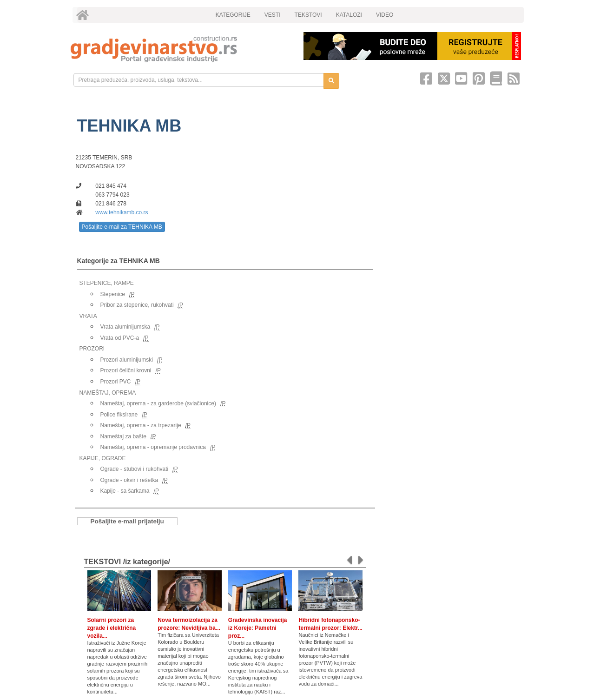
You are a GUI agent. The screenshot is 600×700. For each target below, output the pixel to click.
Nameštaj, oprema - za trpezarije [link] (141, 425)
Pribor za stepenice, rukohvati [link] (137, 305)
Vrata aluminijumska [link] (125, 327)
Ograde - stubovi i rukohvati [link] (135, 469)
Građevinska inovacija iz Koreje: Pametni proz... (258, 628)
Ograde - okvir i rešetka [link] (129, 480)
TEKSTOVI (308, 15)
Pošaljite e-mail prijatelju (127, 521)
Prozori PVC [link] (116, 382)
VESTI (273, 15)
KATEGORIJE (233, 15)
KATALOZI (349, 15)
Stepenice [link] (113, 294)
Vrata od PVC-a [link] (120, 338)
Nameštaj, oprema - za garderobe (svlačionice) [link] (158, 403)
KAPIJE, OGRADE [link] (103, 458)
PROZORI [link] (92, 349)
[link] (181, 49)
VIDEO (385, 15)
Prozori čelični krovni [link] (126, 370)
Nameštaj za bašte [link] (123, 436)
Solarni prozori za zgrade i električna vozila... (112, 628)
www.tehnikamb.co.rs (122, 212)
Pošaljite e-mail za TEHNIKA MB (122, 227)
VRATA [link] (88, 316)
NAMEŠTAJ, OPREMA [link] (108, 393)
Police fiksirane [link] (119, 415)
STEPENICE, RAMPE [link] (107, 283)
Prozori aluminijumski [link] (127, 360)
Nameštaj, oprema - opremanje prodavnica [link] (153, 447)
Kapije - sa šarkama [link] (125, 491)
